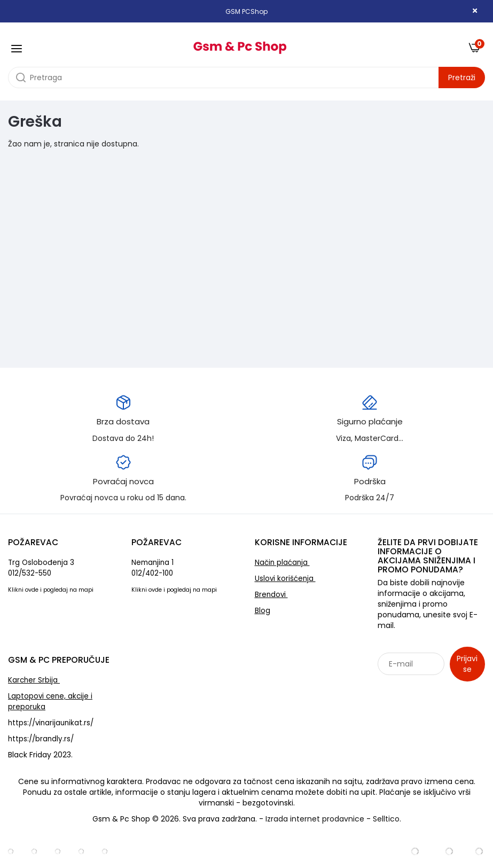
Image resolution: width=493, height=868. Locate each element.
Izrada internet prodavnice (315, 819)
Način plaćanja (282, 563)
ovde (32, 590)
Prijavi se (467, 664)
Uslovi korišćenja (285, 579)
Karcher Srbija (34, 680)
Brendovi (271, 595)
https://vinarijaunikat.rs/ (51, 723)
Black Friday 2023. (40, 755)
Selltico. (387, 819)
